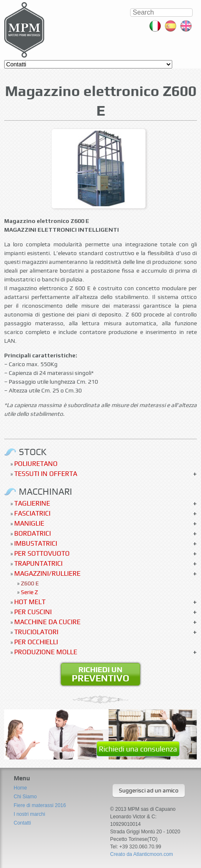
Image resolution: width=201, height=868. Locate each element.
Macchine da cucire (47, 622)
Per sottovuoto (42, 553)
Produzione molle (46, 652)
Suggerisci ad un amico (149, 790)
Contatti (22, 823)
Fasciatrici (32, 513)
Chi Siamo (25, 797)
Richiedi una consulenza (138, 749)
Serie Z (29, 592)
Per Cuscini (33, 612)
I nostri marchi (29, 814)
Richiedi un (100, 674)
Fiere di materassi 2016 (40, 805)
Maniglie (29, 523)
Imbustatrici (36, 543)
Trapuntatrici (38, 563)
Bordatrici (33, 533)
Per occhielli (36, 642)
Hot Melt (30, 602)
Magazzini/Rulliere (47, 573)
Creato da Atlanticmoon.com (142, 854)
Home (20, 788)
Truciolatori (36, 632)
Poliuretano (36, 464)
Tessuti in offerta (46, 474)
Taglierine (32, 503)
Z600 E (30, 583)
